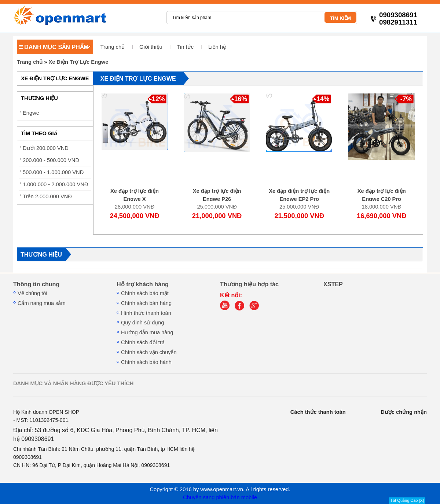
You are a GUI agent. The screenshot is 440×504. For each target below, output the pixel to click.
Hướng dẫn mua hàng (147, 332)
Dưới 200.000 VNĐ (46, 148)
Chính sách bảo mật (145, 293)
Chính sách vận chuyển (149, 352)
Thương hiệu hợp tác (249, 284)
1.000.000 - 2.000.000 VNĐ (55, 184)
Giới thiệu (151, 47)
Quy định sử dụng (142, 323)
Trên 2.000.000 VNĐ (47, 196)
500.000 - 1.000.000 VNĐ (53, 172)
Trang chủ (113, 47)
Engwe (31, 113)
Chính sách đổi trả (143, 342)
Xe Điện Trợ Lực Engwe (78, 62)
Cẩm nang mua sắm (42, 303)
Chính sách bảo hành (146, 362)
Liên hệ (217, 47)
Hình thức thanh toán (146, 313)
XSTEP (333, 284)
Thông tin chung (36, 284)
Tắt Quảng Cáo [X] (407, 500)
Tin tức (185, 47)
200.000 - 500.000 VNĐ (51, 160)
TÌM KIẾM (340, 18)
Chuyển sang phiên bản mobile (220, 497)
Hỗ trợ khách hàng (143, 284)
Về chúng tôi (32, 293)
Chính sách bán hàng (146, 303)
